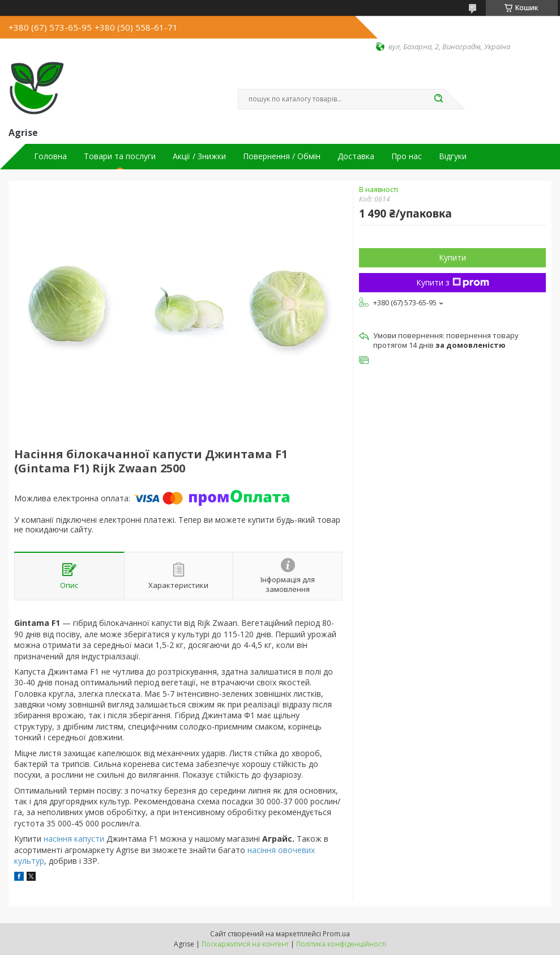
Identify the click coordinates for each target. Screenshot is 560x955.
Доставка (356, 156)
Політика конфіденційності (341, 944)
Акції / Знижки (199, 156)
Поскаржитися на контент (245, 944)
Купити (452, 257)
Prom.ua (336, 934)
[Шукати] (439, 99)
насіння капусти (74, 839)
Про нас (407, 156)
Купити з (453, 282)
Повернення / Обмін (282, 156)
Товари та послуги (120, 156)
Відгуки (453, 156)
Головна (50, 156)
